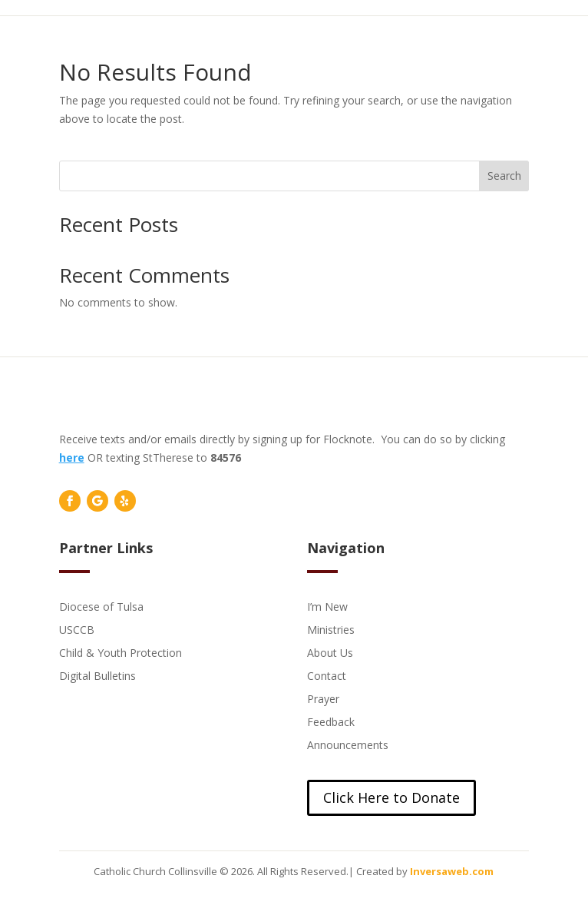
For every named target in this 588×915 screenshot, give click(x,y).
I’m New (327, 606)
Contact (327, 675)
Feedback (331, 721)
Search (504, 176)
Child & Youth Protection (121, 652)
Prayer (323, 698)
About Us (330, 652)
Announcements (348, 744)
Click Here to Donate (391, 797)
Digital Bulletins (97, 675)
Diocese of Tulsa (101, 606)
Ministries (331, 629)
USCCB (77, 629)
